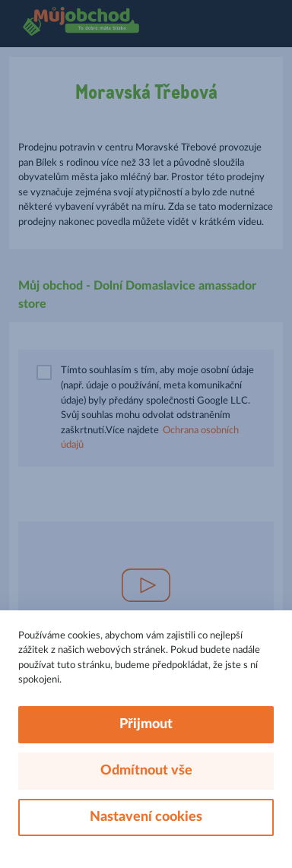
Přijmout (146, 724)
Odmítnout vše (146, 771)
